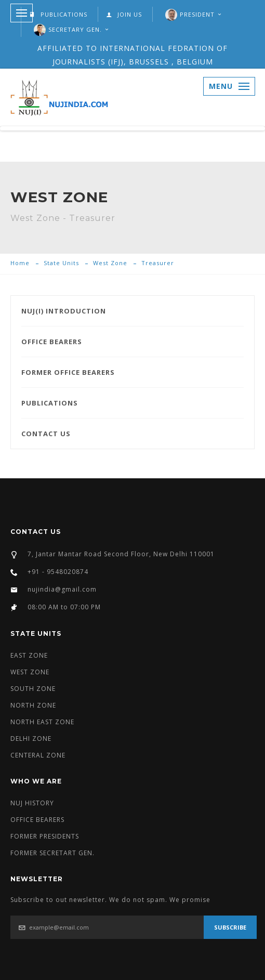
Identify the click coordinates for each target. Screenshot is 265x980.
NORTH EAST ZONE (42, 722)
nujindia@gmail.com (62, 589)
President (197, 14)
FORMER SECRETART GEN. (52, 853)
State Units (61, 263)
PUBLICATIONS (58, 14)
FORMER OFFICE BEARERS (68, 372)
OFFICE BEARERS (52, 342)
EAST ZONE (29, 655)
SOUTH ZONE (33, 689)
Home (20, 263)
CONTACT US (46, 434)
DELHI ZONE (31, 739)
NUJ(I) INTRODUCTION (64, 311)
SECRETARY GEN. (75, 29)
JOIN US (124, 14)
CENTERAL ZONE (38, 755)
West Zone (110, 263)
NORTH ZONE (33, 705)
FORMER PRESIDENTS (45, 836)
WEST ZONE (30, 672)
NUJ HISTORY (32, 803)
